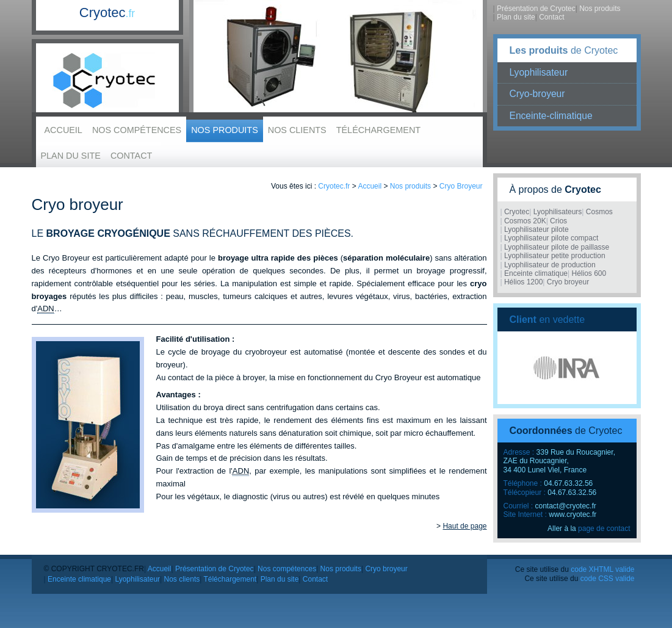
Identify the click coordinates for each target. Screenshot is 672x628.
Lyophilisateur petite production (555, 256)
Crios (558, 221)
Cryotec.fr (334, 186)
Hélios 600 (589, 273)
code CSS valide (608, 579)
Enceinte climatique (536, 273)
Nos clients (297, 130)
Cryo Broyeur (461, 186)
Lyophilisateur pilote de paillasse (557, 247)
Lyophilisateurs (558, 212)
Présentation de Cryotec (536, 9)
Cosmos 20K (525, 221)
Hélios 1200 (523, 282)
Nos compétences (137, 130)
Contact (131, 156)
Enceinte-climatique (551, 116)
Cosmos (599, 212)
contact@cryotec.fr (566, 506)
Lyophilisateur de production (550, 265)
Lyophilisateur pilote (537, 229)
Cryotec (107, 13)
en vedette (547, 319)
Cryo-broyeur (537, 94)
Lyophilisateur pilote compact (551, 238)
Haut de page (464, 526)
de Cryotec (564, 50)
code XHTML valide (602, 569)
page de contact (604, 529)
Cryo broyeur (568, 282)
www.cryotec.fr (573, 514)
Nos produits (225, 130)
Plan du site (71, 156)
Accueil (63, 130)
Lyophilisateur (539, 72)
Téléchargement (378, 130)
